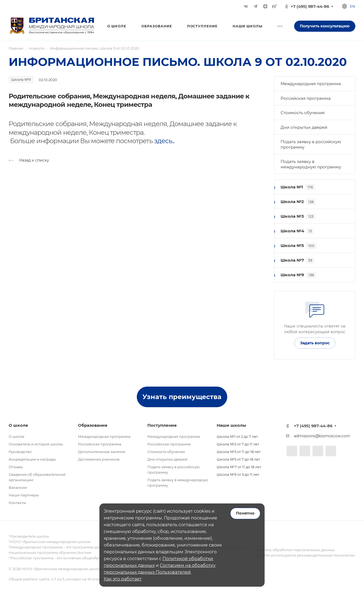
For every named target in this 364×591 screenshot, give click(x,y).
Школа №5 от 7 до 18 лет (238, 459)
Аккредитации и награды (32, 459)
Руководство (20, 452)
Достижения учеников (99, 459)
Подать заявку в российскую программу (311, 144)
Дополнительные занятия (102, 452)
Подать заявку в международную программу (311, 164)
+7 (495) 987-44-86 (310, 6)
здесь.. (164, 141)
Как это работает (123, 579)
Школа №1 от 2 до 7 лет (237, 436)
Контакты (17, 503)
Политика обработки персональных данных (294, 550)
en (353, 6)
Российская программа (306, 98)
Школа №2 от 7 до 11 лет (238, 444)
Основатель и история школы (36, 444)
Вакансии (18, 487)
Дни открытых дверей (304, 127)
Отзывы (16, 467)
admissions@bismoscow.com (322, 436)
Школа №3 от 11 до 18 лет (239, 452)
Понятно (245, 513)
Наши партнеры (24, 495)
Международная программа (311, 84)
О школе (17, 436)
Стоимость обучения (303, 113)
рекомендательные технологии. (326, 555)
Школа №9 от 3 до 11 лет (238, 474)
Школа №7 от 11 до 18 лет (239, 467)
